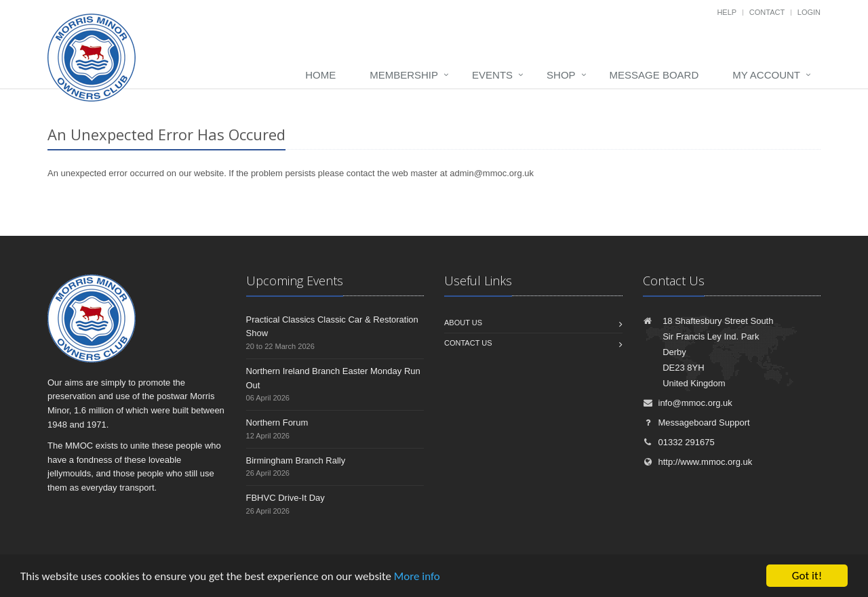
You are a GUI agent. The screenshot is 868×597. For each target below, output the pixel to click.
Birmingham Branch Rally (296, 460)
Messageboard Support (696, 423)
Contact (767, 12)
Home (320, 75)
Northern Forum (277, 423)
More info (417, 576)
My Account (766, 75)
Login (809, 12)
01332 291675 (679, 442)
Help (727, 12)
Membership (404, 75)
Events (492, 75)
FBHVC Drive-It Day (285, 498)
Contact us (468, 343)
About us (463, 323)
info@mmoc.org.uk (688, 403)
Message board (654, 75)
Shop (561, 75)
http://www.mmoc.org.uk (698, 462)
